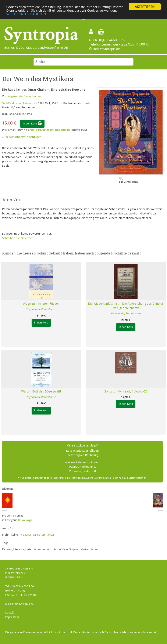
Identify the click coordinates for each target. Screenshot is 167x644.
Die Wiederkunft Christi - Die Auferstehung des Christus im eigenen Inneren (126, 306)
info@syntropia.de (107, 49)
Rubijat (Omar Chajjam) (66, 549)
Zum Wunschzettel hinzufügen (22, 137)
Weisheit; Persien (89, 549)
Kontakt (10, 613)
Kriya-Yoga (25, 520)
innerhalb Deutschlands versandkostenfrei (49, 130)
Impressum (12, 617)
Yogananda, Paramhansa (24, 96)
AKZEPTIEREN (145, 7)
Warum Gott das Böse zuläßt (41, 391)
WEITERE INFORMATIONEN (26, 14)
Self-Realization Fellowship (19, 103)
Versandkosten (82, 632)
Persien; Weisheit (42, 549)
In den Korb (32, 124)
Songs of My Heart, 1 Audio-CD (126, 391)
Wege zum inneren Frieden (41, 303)
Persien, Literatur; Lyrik (17, 549)
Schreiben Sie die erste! (17, 238)
